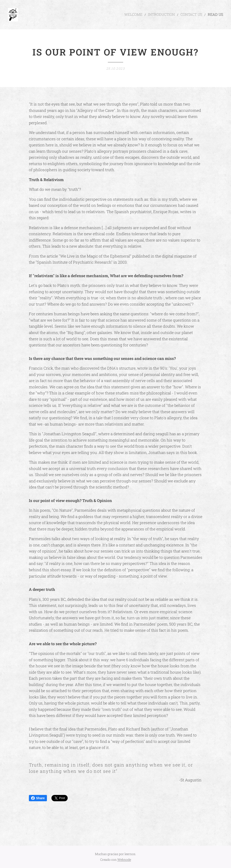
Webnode (124, 860)
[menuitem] (143, 15)
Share (38, 798)
